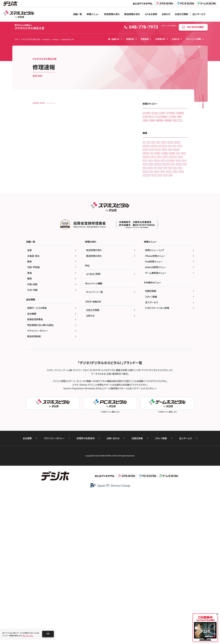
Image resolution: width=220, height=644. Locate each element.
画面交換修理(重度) (172, 155)
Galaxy (156, 208)
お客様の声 (160, 39)
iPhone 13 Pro (176, 243)
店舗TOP (114, 39)
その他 (147, 325)
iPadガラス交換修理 (152, 114)
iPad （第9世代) (167, 232)
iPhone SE (148, 261)
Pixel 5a (164, 284)
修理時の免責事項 (86, 589)
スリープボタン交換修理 (168, 120)
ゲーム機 (172, 319)
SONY (182, 290)
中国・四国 (32, 435)
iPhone (181, 232)
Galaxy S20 (163, 214)
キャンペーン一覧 (94, 443)
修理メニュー (93, 14)
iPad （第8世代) (150, 232)
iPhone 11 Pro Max (165, 237)
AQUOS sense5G (151, 202)
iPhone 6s (161, 255)
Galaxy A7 (168, 208)
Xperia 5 (162, 302)
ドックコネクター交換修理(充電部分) (158, 137)
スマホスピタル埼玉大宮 (29, 27)
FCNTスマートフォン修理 (157, 459)
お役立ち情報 (181, 14)
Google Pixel (149, 220)
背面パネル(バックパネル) (153, 161)
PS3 (160, 290)
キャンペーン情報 (193, 39)
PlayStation (149, 290)
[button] (48, 634)
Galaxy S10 (149, 214)
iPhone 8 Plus (175, 255)
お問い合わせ (113, 589)
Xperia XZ (148, 307)
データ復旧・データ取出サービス (156, 132)
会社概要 (32, 465)
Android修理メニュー (156, 418)
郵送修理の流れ (132, 14)
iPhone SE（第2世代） (165, 261)
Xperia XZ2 (175, 307)
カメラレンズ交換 (171, 114)
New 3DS (161, 267)
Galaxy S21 (177, 214)
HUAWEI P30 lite (151, 226)
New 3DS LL (174, 267)
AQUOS (178, 185)
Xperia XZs (148, 313)
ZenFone (161, 319)
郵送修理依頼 (34, 487)
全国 (29, 401)
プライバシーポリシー (38, 482)
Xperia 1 (169, 296)
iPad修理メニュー (154, 412)
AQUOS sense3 (163, 191)
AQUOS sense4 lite (168, 197)
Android (166, 185)
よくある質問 (151, 14)
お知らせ (166, 14)
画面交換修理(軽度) (152, 155)
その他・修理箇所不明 (152, 126)
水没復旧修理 (149, 149)
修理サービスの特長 (37, 459)
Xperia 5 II (174, 302)
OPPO (168, 278)
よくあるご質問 (93, 425)
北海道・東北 (33, 407)
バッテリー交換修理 (151, 143)
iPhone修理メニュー (155, 407)
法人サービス (199, 14)
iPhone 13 (161, 243)
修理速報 (145, 39)
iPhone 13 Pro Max (152, 249)
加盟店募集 (151, 442)
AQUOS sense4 (150, 197)
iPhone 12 (148, 243)
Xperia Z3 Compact (165, 313)
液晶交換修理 (165, 149)
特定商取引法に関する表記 (40, 476)
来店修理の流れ (112, 14)
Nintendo (148, 272)
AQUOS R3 (148, 191)
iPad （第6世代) (177, 226)
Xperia (158, 296)
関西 (29, 429)
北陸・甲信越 (33, 418)
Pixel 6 (175, 284)
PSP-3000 (171, 290)
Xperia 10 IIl (149, 302)
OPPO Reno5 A (150, 284)
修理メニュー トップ (155, 401)
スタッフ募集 (151, 448)
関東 (29, 412)
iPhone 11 (148, 237)
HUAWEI (163, 220)
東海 (29, 424)
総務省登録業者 (35, 470)
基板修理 (167, 143)
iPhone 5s (148, 255)
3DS (146, 185)
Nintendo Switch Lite (152, 278)
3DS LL (155, 185)
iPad (164, 226)
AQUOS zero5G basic (170, 202)
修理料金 (130, 39)
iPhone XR (148, 267)
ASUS (146, 208)
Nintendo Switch (163, 272)
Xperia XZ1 (161, 307)
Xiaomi (147, 296)
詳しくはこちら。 (28, 635)
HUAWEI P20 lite (177, 220)
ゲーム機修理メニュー (156, 424)
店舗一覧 (77, 14)
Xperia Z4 (148, 319)
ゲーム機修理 (149, 120)
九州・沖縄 (32, 441)
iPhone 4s (168, 249)
